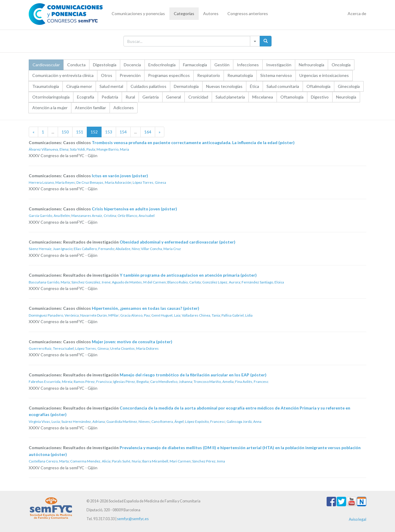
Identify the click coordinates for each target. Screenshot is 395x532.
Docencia (132, 65)
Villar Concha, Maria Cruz (161, 249)
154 (123, 132)
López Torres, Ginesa (149, 182)
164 (148, 132)
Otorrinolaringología (51, 97)
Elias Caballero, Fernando (94, 249)
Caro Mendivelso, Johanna (171, 382)
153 (109, 132)
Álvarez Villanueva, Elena (49, 149)
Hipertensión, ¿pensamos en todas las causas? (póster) (146, 308)
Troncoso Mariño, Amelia (214, 382)
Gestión (222, 65)
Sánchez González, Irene (91, 282)
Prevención (130, 75)
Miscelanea (263, 97)
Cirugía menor (79, 86)
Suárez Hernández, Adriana (83, 421)
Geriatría (151, 97)
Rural (130, 97)
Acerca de (357, 13)
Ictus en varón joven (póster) (120, 176)
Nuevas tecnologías (224, 86)
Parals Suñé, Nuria (126, 461)
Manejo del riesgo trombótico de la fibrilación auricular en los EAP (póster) (193, 375)
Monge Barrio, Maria (113, 149)
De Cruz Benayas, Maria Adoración (104, 182)
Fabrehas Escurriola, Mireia (50, 382)
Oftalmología (318, 86)
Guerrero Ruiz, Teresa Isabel (51, 348)
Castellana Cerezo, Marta (49, 461)
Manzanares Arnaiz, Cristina (94, 216)
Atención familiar (90, 108)
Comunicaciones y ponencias (138, 13)
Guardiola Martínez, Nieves (128, 421)
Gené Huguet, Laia (166, 315)
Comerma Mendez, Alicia (90, 461)
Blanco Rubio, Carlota (184, 282)
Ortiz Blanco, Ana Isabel (136, 216)
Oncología (341, 65)
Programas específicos (169, 75)
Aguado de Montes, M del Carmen (139, 282)
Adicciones (124, 108)
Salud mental (111, 86)
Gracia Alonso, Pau (135, 315)
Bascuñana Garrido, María (49, 282)
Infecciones (248, 65)
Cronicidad (198, 97)
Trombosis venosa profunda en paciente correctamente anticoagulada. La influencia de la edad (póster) (193, 142)
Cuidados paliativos (148, 86)
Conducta (76, 65)
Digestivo (320, 97)
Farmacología (195, 65)
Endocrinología (162, 65)
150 (65, 132)
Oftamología (292, 97)
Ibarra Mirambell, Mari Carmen (166, 461)
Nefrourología (311, 65)
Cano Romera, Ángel (167, 421)
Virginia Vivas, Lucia (44, 421)
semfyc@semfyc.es (133, 519)
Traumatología (46, 86)
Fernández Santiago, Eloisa (263, 282)
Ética (254, 86)
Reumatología (240, 75)
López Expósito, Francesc (205, 421)
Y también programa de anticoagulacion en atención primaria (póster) (188, 275)
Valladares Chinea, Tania (201, 315)
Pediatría (110, 97)
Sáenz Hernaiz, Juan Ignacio (50, 249)
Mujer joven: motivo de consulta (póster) (132, 342)
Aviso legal (358, 519)
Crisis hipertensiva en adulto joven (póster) (134, 209)
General (174, 97)
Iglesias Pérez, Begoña (131, 382)
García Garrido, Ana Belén (49, 216)
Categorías (184, 13)
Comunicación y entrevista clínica (63, 75)
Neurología (346, 97)
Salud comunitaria (283, 86)
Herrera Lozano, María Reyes (52, 182)
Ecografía (86, 97)
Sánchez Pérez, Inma (209, 461)
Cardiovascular (46, 65)
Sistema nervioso (276, 75)
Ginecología (349, 86)
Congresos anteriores (248, 13)
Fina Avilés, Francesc (252, 382)
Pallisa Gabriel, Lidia (237, 315)
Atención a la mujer (50, 108)
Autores (211, 13)
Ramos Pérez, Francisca (93, 382)
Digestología (105, 65)
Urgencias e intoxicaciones (324, 75)
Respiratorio (209, 75)
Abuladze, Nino (127, 249)
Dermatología (186, 86)
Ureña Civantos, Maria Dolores (134, 348)
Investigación (279, 65)
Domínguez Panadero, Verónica (54, 315)
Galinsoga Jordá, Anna (244, 421)
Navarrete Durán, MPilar (99, 315)
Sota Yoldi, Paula (82, 149)
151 (80, 132)
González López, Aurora (221, 282)
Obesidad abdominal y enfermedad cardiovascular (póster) (178, 242)
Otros (107, 75)
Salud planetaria (230, 97)
